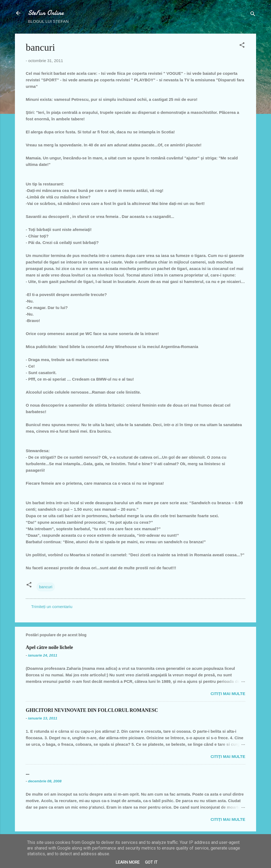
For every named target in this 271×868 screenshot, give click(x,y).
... (28, 773)
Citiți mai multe (228, 694)
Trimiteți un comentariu (52, 607)
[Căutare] (253, 15)
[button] (242, 46)
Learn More (128, 862)
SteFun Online (46, 13)
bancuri (46, 587)
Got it (151, 862)
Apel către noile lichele (49, 647)
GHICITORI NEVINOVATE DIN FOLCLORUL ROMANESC (92, 710)
